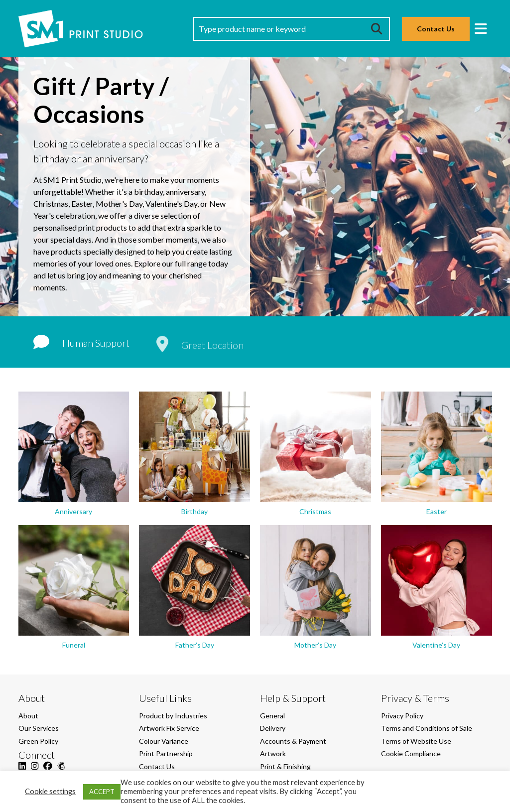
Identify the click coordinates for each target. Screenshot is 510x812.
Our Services (39, 728)
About (28, 716)
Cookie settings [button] (50, 791)
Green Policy (38, 741)
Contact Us (436, 29)
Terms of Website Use (416, 741)
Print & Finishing (285, 766)
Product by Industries (173, 716)
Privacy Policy (402, 716)
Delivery (273, 728)
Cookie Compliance (411, 753)
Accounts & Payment (293, 741)
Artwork (273, 753)
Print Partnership (166, 753)
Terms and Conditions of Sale (427, 728)
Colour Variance (164, 741)
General (272, 716)
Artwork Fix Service (169, 728)
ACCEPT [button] (102, 792)
